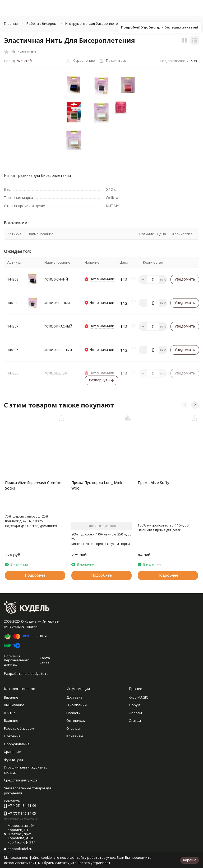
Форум (134, 705)
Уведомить (185, 279)
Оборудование (17, 744)
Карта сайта (45, 660)
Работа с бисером (41, 23)
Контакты (75, 736)
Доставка (74, 697)
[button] (185, 405)
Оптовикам (76, 720)
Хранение (12, 752)
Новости (73, 713)
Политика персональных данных (16, 660)
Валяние (11, 720)
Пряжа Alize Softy (153, 483)
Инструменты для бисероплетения (95, 23)
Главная (11, 23)
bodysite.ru (40, 673)
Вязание (11, 697)
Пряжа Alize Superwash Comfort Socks (33, 485)
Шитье (10, 713)
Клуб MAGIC (138, 697)
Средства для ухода (21, 780)
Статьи (135, 720)
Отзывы (73, 728)
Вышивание (14, 705)
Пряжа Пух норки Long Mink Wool (97, 485)
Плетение (12, 736)
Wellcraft (25, 61)
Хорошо (190, 860)
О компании (77, 705)
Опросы (135, 713)
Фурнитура (13, 760)
